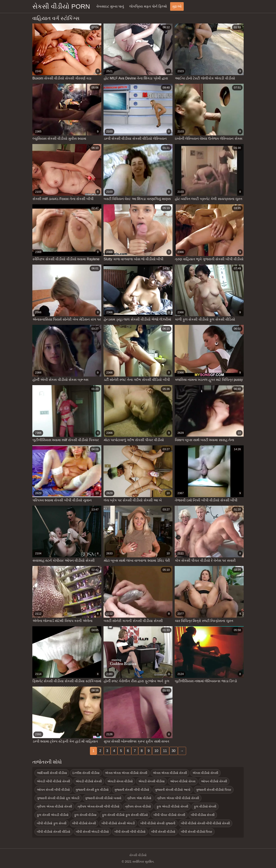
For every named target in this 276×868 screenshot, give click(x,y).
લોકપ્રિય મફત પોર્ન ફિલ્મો (148, 6)
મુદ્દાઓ (177, 6)
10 (156, 751)
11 (165, 751)
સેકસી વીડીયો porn (61, 6)
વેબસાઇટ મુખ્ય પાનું (110, 6)
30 (174, 751)
